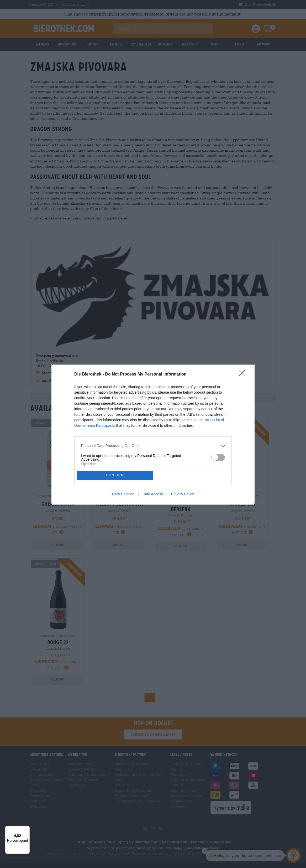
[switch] (218, 457)
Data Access (153, 494)
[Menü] (27, 829)
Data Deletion (123, 494)
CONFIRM (115, 475)
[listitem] (153, 446)
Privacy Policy (183, 494)
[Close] (244, 374)
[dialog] (153, 434)
